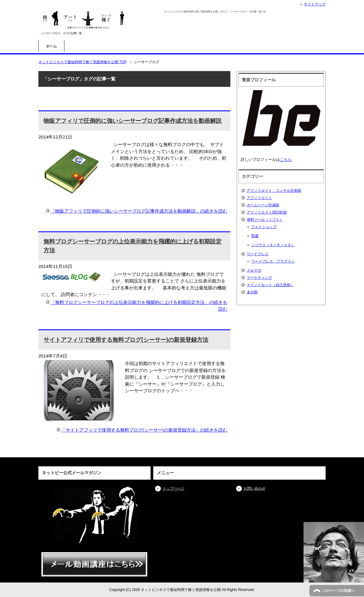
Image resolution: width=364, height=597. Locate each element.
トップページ (174, 488)
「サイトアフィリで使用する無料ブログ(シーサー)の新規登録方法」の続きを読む (144, 430)
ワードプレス (258, 254)
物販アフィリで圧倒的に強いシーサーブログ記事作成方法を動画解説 (133, 121)
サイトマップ (315, 4)
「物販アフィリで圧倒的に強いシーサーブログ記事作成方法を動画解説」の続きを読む (139, 211)
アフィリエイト (259, 198)
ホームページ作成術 (263, 205)
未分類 (252, 292)
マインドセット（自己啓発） (270, 285)
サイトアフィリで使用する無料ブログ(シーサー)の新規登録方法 (126, 340)
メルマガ (254, 270)
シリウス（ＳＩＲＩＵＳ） (273, 245)
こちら (286, 160)
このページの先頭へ (338, 591)
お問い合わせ (255, 488)
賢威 (255, 236)
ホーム (51, 46)
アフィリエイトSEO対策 (267, 212)
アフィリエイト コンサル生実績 (274, 191)
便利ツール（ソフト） (265, 220)
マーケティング (259, 278)
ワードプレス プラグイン (273, 261)
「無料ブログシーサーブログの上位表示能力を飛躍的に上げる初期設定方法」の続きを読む (139, 306)
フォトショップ (264, 227)
